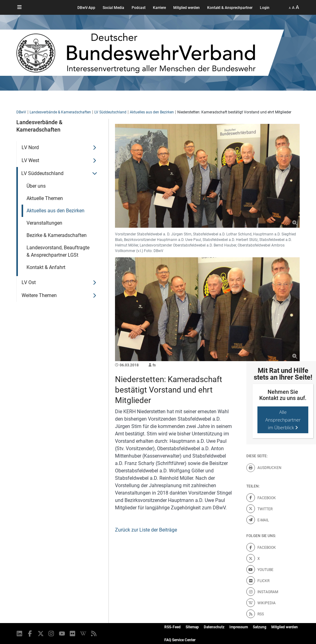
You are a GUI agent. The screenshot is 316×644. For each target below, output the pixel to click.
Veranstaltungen (44, 223)
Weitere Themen (39, 295)
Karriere (159, 8)
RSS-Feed (172, 627)
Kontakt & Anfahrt (46, 267)
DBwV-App (86, 8)
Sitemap (192, 627)
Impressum (239, 627)
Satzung (260, 627)
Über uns (36, 186)
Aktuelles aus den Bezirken (152, 112)
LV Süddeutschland (110, 112)
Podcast (139, 8)
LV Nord (30, 147)
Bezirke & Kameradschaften (57, 235)
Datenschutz (214, 627)
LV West (30, 160)
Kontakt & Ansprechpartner (230, 8)
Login (265, 8)
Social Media (113, 8)
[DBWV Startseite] (150, 53)
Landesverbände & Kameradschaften (60, 112)
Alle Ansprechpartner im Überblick (283, 420)
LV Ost (29, 282)
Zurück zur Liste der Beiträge (146, 530)
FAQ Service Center (180, 640)
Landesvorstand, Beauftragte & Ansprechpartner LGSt (58, 251)
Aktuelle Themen (45, 198)
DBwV (21, 112)
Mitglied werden (187, 8)
